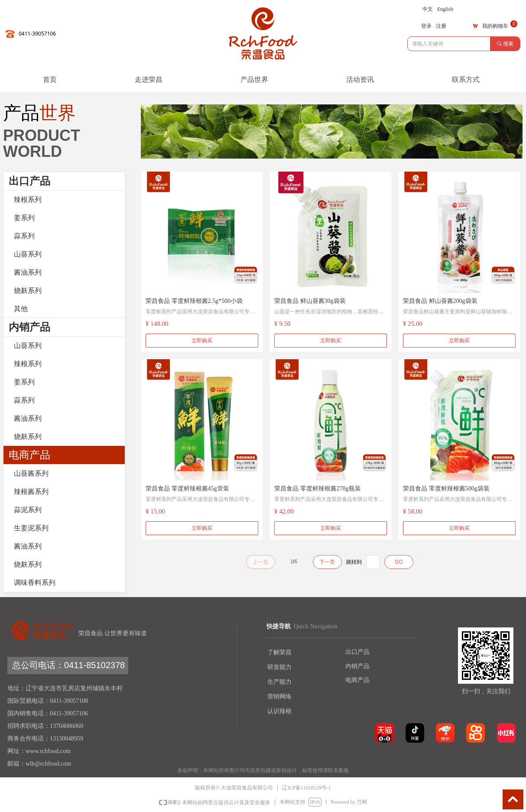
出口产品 (29, 181)
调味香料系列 (35, 583)
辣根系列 (28, 200)
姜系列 (24, 218)
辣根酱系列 (31, 492)
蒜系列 (24, 236)
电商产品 (29, 455)
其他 (21, 309)
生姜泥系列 (31, 528)
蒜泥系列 (28, 510)
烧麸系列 (28, 291)
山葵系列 (28, 254)
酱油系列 (28, 272)
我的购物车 (495, 26)
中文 (428, 9)
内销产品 (29, 327)
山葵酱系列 (31, 473)
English (445, 9)
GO (399, 562)
